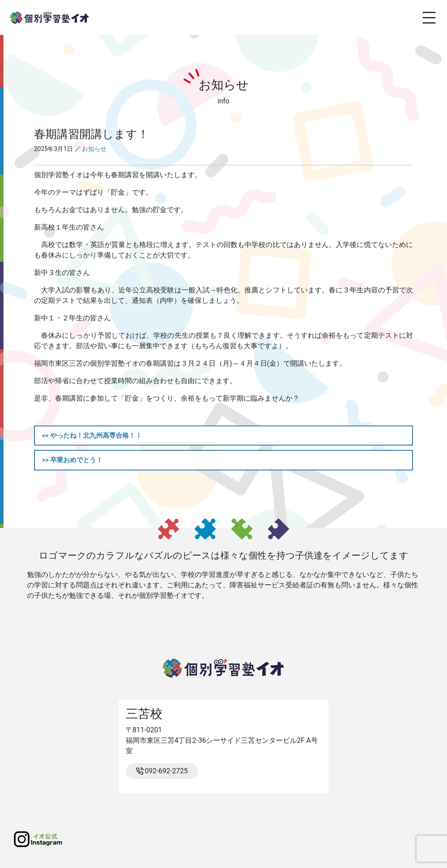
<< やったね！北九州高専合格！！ (92, 436)
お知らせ (94, 149)
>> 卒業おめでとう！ (72, 460)
